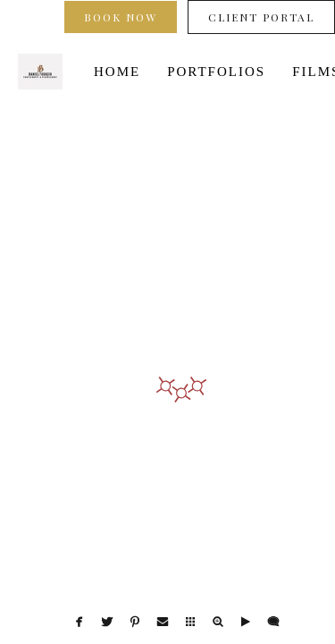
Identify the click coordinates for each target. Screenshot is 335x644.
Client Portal (261, 17)
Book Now (121, 17)
